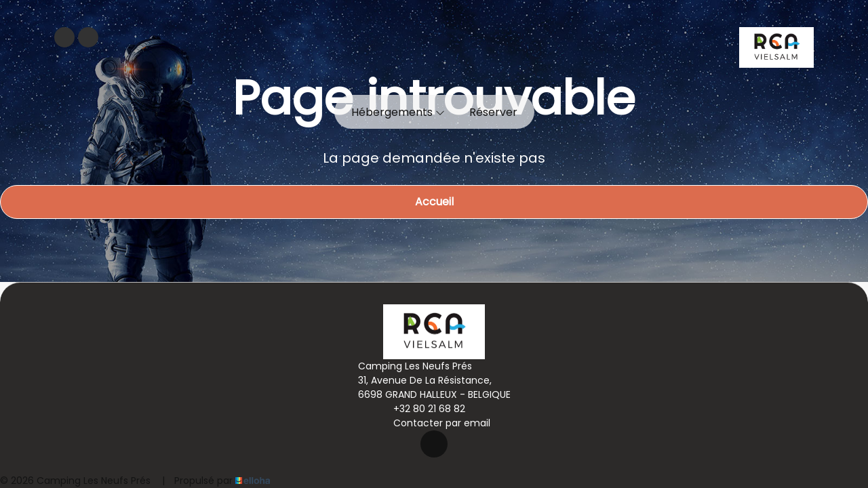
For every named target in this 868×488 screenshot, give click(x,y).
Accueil (434, 202)
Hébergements (398, 112)
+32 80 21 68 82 (421, 409)
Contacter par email (434, 423)
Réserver (493, 112)
